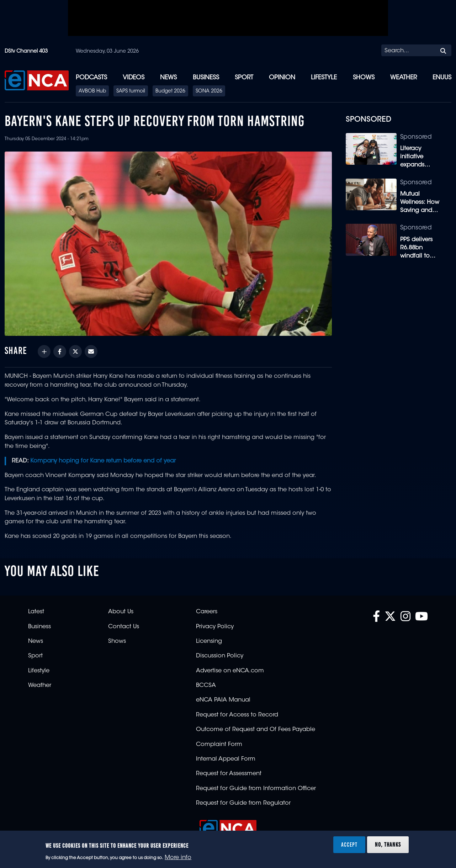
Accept (349, 845)
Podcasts (91, 78)
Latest (36, 612)
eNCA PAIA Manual (223, 700)
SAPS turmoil (131, 91)
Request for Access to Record (237, 715)
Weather (404, 78)
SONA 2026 (209, 91)
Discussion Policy (220, 656)
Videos (134, 78)
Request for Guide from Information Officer (256, 789)
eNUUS (442, 78)
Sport (244, 78)
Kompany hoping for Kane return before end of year (103, 461)
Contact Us (124, 627)
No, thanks (388, 845)
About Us (121, 612)
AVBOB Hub (92, 91)
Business (206, 78)
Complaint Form (219, 745)
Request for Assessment (229, 774)
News (168, 78)
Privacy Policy (215, 627)
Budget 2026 (170, 91)
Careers (207, 612)
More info (178, 858)
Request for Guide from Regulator (243, 803)
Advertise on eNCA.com (230, 671)
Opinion (282, 78)
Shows (364, 78)
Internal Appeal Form (226, 759)
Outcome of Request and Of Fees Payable (256, 730)
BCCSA (206, 686)
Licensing (209, 641)
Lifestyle (324, 78)
